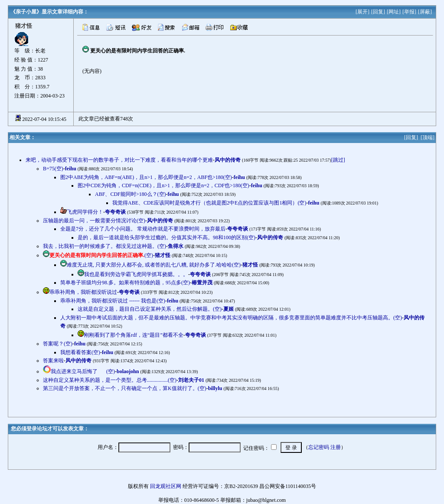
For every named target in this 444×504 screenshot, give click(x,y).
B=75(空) (53, 169)
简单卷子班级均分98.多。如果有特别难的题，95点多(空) (125, 283)
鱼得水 (176, 246)
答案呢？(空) (58, 344)
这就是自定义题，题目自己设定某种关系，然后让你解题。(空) (150, 309)
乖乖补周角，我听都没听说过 (83, 292)
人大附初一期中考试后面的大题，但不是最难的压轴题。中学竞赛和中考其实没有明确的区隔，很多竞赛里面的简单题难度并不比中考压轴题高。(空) (231, 318)
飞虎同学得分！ (85, 212)
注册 (336, 447)
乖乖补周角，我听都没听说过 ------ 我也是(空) (113, 301)
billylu (215, 388)
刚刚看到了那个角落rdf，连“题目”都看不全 (134, 335)
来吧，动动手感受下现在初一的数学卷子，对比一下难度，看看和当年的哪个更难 (119, 160)
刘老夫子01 (191, 380)
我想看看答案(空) (80, 352)
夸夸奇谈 (115, 212)
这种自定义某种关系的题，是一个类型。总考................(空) (110, 380)
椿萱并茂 (202, 283)
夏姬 (229, 309)
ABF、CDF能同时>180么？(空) (130, 194)
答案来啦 (53, 361)
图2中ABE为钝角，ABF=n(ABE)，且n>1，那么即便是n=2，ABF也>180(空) (146, 177)
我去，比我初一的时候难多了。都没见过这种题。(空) (104, 246)
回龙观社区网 (166, 486)
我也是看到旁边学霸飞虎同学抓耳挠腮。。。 (136, 274)
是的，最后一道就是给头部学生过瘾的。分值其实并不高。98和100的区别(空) (166, 237)
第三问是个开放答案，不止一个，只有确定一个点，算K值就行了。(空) (125, 388)
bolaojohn (128, 371)
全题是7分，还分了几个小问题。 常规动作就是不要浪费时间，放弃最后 (143, 229)
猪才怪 (163, 255)
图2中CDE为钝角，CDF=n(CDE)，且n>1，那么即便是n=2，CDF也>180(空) (163, 185)
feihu (71, 169)
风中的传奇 (228, 160)
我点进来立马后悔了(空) (83, 371)
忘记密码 (319, 447)
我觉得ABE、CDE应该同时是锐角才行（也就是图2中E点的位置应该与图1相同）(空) (209, 203)
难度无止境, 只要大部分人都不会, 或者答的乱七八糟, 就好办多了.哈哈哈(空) (154, 265)
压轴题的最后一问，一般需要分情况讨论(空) (94, 221)
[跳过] (338, 160)
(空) (101, 255)
